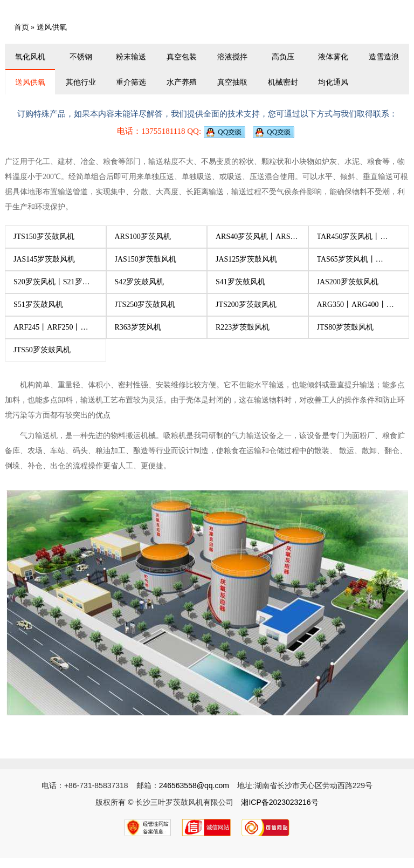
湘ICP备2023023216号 (280, 802)
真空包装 (182, 57)
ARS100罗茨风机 (143, 237)
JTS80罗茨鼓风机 (346, 327)
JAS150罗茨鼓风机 (146, 259)
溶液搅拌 (232, 57)
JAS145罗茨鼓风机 (44, 259)
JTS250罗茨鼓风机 (145, 305)
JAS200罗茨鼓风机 (348, 282)
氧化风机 (30, 57)
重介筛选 (131, 82)
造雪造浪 (384, 57)
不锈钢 (81, 57)
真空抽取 (232, 82)
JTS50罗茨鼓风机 (42, 350)
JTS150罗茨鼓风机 (44, 237)
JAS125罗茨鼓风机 (246, 259)
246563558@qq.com (194, 785)
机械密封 (283, 82)
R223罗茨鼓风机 (243, 327)
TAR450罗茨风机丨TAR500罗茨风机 (349, 240)
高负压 (283, 57)
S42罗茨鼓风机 (140, 282)
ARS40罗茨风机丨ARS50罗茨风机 (257, 240)
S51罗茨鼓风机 (38, 305)
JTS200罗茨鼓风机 (246, 305)
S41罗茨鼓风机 (240, 282)
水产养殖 (182, 82)
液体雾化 (333, 57)
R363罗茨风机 (138, 327)
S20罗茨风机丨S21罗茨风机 (52, 285)
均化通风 (333, 82)
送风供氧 (30, 82)
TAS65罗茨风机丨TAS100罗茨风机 (346, 263)
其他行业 (81, 82)
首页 (22, 27)
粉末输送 (131, 57)
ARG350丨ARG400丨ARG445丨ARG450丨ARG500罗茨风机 (352, 308)
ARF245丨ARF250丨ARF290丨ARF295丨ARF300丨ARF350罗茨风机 (54, 331)
